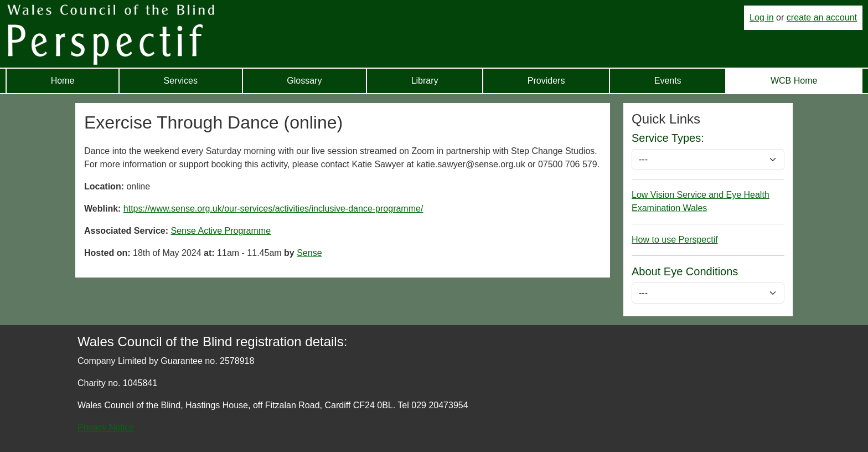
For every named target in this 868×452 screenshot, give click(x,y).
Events (668, 81)
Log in (762, 17)
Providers (546, 81)
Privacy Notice (106, 427)
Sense (309, 253)
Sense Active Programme (221, 231)
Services (181, 81)
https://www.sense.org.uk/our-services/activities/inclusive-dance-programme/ (273, 209)
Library (425, 81)
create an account (822, 17)
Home (63, 81)
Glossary (304, 81)
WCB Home (794, 81)
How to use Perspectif (675, 240)
